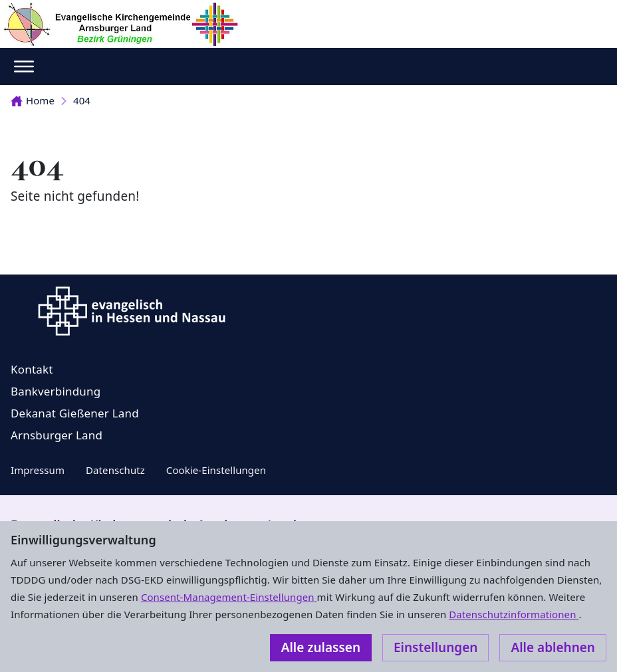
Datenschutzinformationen (514, 614)
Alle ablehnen (553, 647)
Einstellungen (435, 647)
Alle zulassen (321, 647)
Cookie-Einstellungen (216, 470)
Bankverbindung (56, 391)
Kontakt (32, 369)
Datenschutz (115, 470)
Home (33, 100)
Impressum (38, 470)
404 (82, 100)
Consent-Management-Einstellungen (229, 597)
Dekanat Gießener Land (75, 413)
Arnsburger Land (57, 435)
